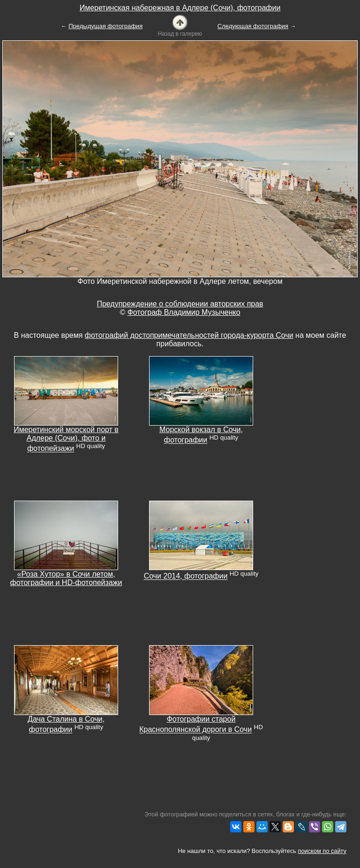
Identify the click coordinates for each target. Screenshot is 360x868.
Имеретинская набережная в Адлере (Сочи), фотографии (180, 8)
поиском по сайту (322, 851)
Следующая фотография (253, 26)
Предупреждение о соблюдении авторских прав (180, 304)
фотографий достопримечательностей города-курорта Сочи (189, 335)
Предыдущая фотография (105, 26)
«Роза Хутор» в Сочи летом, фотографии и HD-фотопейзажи (66, 578)
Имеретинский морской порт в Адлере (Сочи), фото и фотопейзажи (66, 439)
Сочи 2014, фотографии (186, 576)
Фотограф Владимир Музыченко (184, 312)
